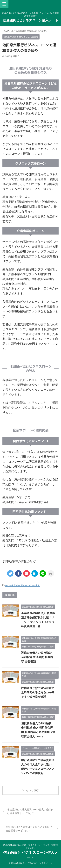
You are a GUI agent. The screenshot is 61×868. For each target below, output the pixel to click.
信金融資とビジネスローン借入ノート (31, 20)
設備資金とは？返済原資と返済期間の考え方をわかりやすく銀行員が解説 (38, 692)
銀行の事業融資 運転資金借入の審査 (22, 585)
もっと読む (32, 790)
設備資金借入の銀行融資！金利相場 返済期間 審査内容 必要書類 (38, 657)
